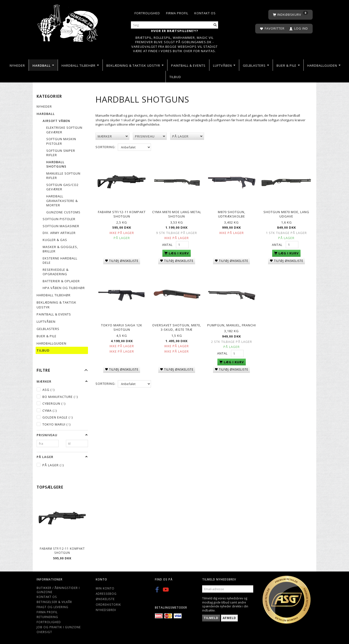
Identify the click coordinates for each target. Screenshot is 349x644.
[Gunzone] (68, 22)
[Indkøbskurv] (290, 15)
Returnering (47, 617)
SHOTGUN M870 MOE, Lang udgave (286, 213)
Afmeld (229, 618)
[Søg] (215, 25)
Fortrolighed (147, 13)
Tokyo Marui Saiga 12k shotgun (122, 325)
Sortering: (106, 147)
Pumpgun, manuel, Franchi (232, 322)
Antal (168, 243)
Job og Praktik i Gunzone (59, 627)
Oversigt (44, 632)
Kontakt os (205, 13)
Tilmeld (211, 618)
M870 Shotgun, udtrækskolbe (232, 213)
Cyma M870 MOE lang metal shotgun (177, 213)
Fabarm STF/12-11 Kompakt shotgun (62, 551)
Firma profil (177, 13)
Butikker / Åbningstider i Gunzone (58, 590)
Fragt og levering (52, 607)
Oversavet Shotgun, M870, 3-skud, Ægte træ (177, 325)
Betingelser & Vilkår (54, 602)
